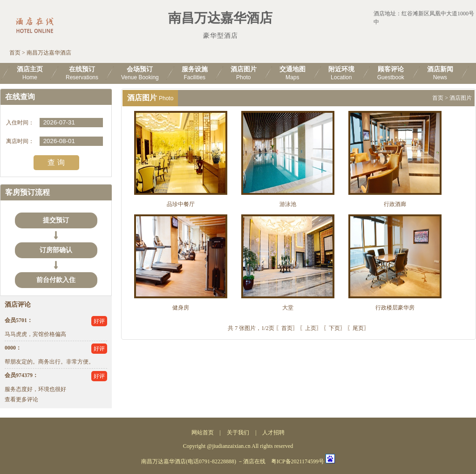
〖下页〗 (334, 328)
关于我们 (238, 433)
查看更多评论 (21, 399)
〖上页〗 (311, 328)
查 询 (56, 162)
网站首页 (203, 433)
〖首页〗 (287, 328)
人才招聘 (273, 433)
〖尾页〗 (358, 328)
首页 (15, 53)
